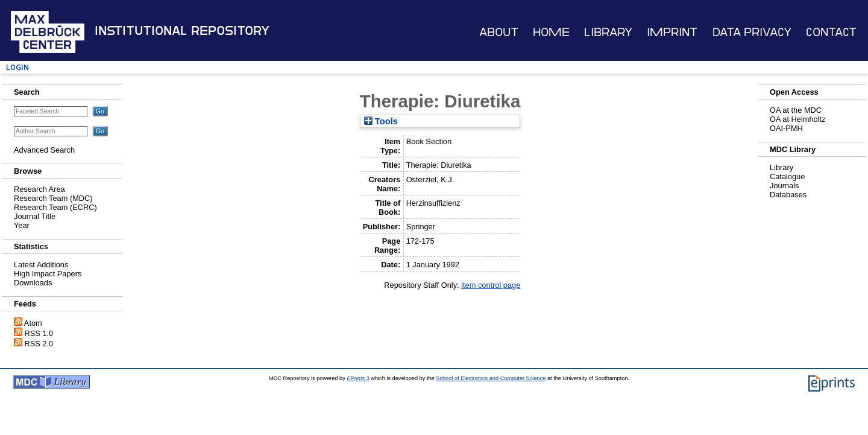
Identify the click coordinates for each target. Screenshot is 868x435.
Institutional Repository (182, 31)
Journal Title (35, 216)
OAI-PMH (786, 128)
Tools (381, 121)
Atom (33, 323)
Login (17, 67)
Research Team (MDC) (53, 198)
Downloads (33, 283)
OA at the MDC (796, 110)
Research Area (39, 189)
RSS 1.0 (39, 333)
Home (551, 32)
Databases (788, 195)
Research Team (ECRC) (55, 207)
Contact (831, 32)
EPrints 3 (358, 378)
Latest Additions (41, 265)
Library (608, 32)
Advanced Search (44, 150)
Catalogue (787, 176)
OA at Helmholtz (797, 119)
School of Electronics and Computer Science (491, 378)
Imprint (672, 32)
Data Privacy (752, 32)
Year (22, 225)
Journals (784, 186)
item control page (491, 285)
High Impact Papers (48, 274)
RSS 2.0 (39, 344)
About (499, 32)
